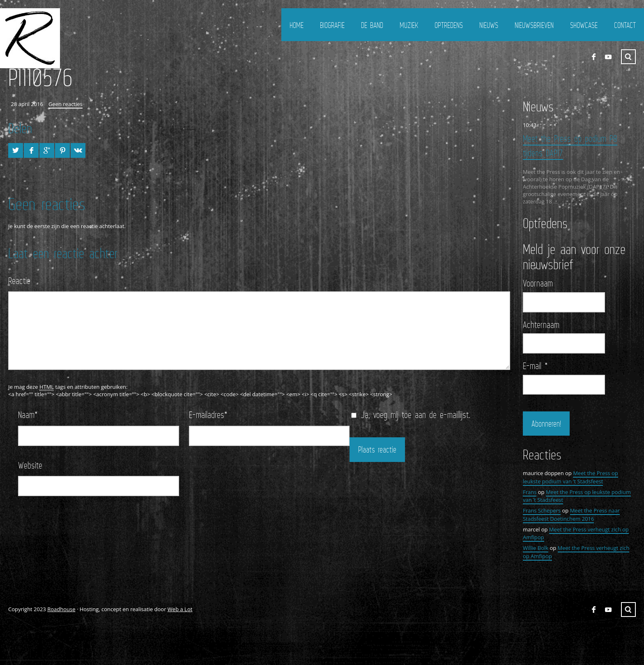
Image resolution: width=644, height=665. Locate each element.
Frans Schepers (542, 510)
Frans (530, 492)
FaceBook (593, 57)
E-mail (535, 366)
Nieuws (489, 25)
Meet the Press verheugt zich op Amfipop (576, 533)
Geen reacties (66, 104)
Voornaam (538, 283)
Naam (28, 414)
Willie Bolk (536, 548)
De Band (372, 25)
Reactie (19, 281)
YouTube (608, 57)
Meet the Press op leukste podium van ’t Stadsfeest (570, 477)
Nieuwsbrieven (534, 25)
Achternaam (541, 325)
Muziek (409, 25)
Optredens (449, 25)
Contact (625, 25)
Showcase (584, 25)
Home (297, 25)
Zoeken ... (628, 57)
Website (30, 465)
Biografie (332, 25)
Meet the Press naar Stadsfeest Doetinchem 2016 (571, 515)
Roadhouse (61, 609)
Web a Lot (180, 609)
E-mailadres (208, 414)
